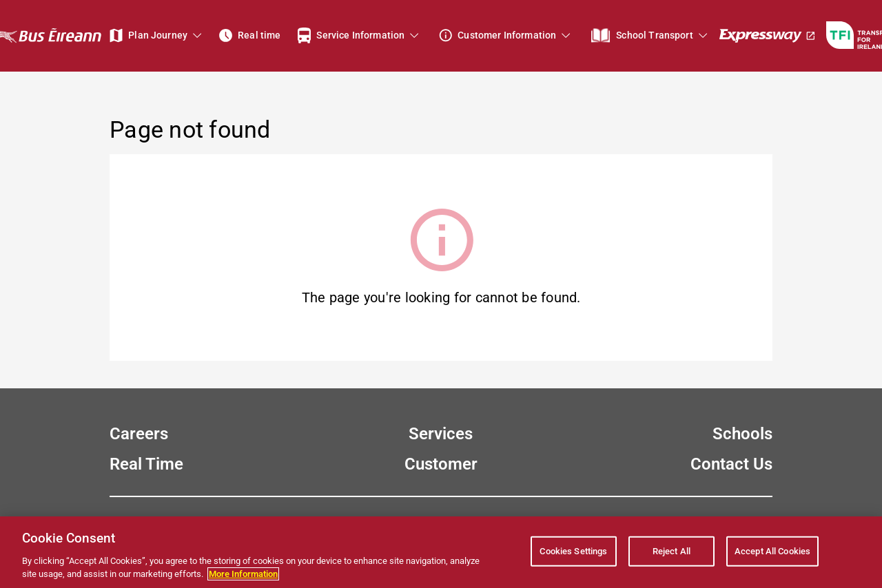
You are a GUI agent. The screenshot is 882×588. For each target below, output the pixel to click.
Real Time (146, 464)
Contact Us (731, 464)
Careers (139, 434)
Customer (441, 464)
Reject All (671, 551)
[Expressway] (768, 35)
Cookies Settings (573, 551)
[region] (441, 552)
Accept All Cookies (772, 551)
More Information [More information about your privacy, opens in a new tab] (243, 574)
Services (441, 434)
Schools (742, 434)
